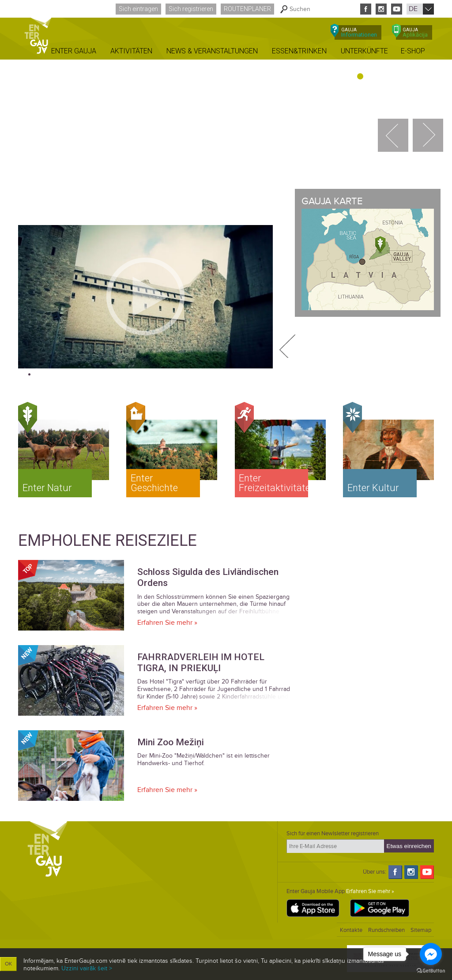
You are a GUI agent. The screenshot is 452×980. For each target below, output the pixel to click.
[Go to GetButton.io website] (431, 971)
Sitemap (421, 930)
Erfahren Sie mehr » (167, 623)
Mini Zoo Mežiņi (171, 742)
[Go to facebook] (431, 954)
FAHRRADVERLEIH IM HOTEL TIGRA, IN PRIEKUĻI (201, 663)
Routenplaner (247, 9)
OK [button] (8, 964)
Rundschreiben (386, 930)
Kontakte (351, 930)
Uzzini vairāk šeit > (87, 968)
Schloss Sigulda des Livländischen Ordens (208, 577)
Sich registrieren (191, 9)
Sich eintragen (138, 9)
